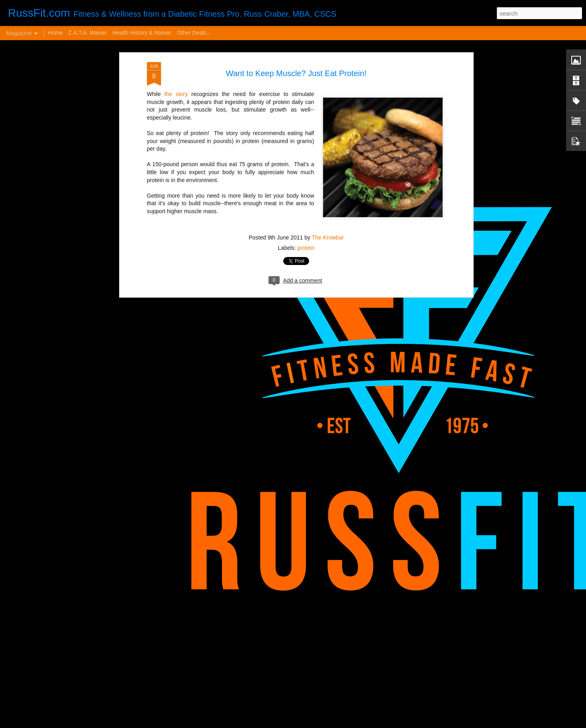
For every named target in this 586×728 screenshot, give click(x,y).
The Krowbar (328, 189)
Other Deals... (194, 33)
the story (174, 46)
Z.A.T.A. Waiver (87, 33)
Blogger (345, 724)
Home (55, 33)
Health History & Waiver (142, 33)
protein (306, 200)
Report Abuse (368, 724)
